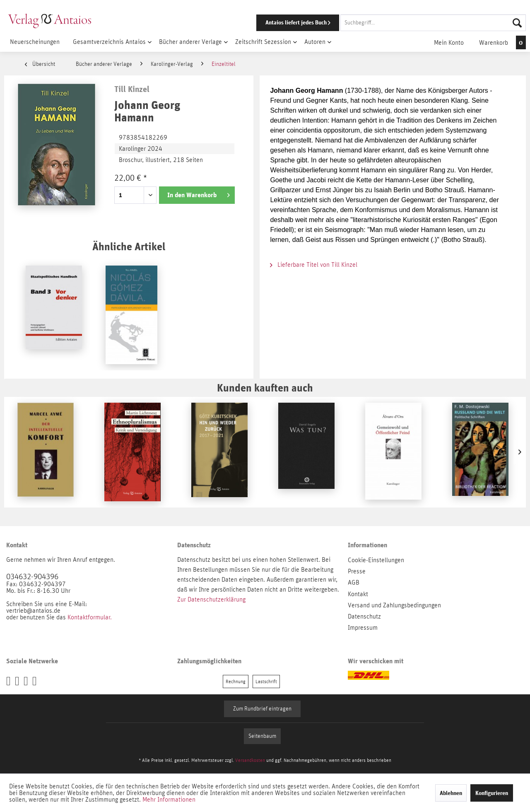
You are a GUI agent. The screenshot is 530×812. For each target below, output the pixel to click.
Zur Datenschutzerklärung (211, 599)
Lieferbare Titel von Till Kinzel (314, 265)
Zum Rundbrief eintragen (262, 709)
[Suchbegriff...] (433, 23)
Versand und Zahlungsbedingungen (394, 605)
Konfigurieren (492, 793)
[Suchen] (517, 23)
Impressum (363, 628)
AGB (354, 582)
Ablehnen (451, 793)
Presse (357, 571)
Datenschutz (364, 616)
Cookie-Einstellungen (376, 560)
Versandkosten (250, 760)
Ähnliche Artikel (129, 246)
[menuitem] (380, 23)
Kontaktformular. (90, 617)
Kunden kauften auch (265, 388)
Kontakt (358, 594)
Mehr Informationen (169, 800)
